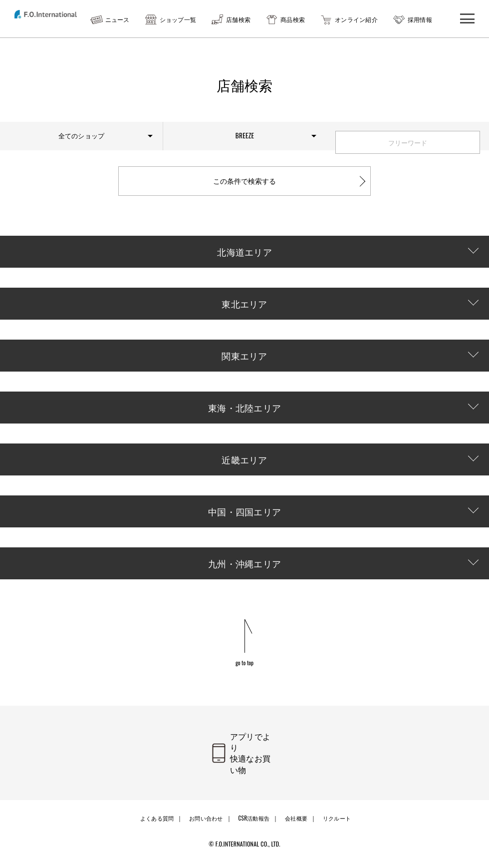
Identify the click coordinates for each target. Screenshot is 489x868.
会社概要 (296, 826)
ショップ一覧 (178, 19)
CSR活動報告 (253, 826)
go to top (245, 680)
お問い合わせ (205, 826)
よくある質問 (155, 826)
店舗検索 (238, 19)
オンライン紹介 (356, 19)
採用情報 (420, 19)
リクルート (337, 826)
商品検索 (293, 19)
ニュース (118, 19)
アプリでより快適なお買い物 (257, 771)
